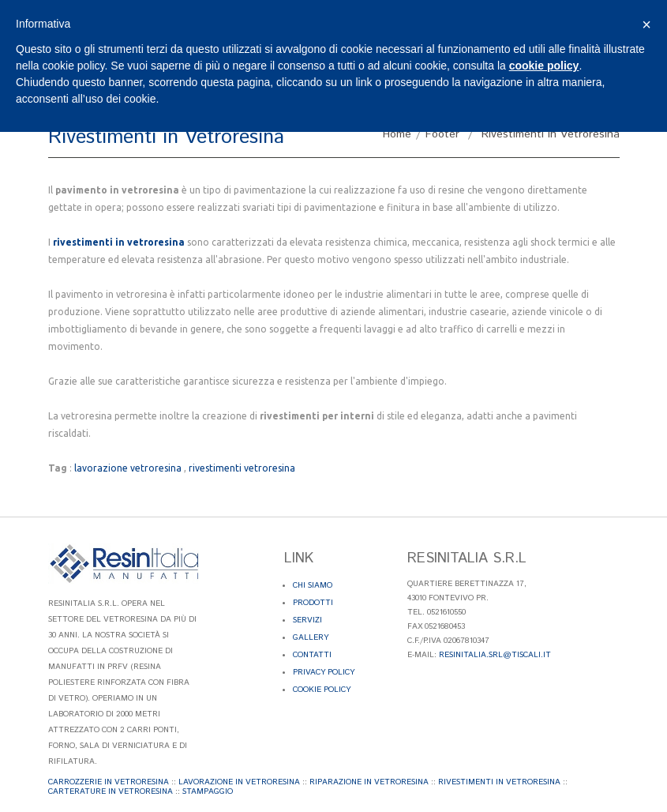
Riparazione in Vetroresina (369, 782)
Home (397, 134)
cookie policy (544, 66)
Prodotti (313, 603)
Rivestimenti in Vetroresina (499, 782)
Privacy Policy (324, 672)
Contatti (312, 655)
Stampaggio (208, 791)
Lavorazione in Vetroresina (239, 782)
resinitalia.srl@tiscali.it (495, 655)
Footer (442, 134)
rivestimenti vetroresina (242, 468)
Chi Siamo (313, 585)
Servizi (307, 620)
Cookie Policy (322, 690)
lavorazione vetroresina (128, 468)
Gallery (311, 637)
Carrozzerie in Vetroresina (109, 782)
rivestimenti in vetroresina (119, 242)
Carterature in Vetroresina (111, 791)
